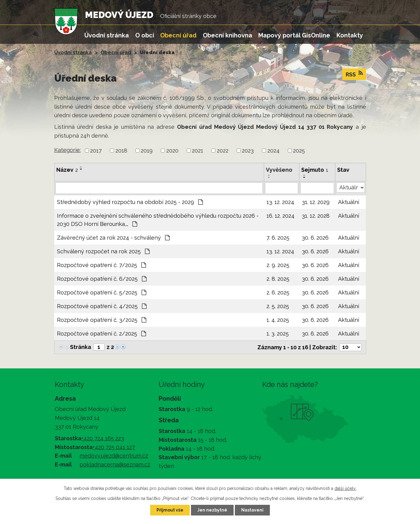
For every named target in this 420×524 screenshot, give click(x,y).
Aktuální (349, 202)
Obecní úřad (178, 35)
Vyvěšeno (279, 170)
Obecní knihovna (228, 35)
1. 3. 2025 (278, 334)
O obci (145, 35)
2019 (147, 151)
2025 (299, 151)
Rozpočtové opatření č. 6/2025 (102, 279)
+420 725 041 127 (114, 447)
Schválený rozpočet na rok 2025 (103, 251)
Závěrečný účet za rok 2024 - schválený (113, 238)
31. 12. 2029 (316, 202)
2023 (248, 151)
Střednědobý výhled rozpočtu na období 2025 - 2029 (130, 202)
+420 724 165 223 (103, 438)
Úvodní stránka (107, 35)
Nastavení (252, 510)
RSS (354, 74)
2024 (274, 151)
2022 (223, 151)
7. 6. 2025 (278, 238)
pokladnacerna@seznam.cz (115, 464)
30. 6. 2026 (315, 238)
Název (67, 170)
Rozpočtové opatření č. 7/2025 (101, 265)
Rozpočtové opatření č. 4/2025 (102, 306)
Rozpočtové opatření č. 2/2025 (101, 334)
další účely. (345, 488)
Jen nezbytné (212, 510)
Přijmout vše (170, 510)
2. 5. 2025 (278, 306)
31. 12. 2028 (316, 216)
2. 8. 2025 (278, 279)
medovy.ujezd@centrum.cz (114, 456)
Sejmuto (315, 170)
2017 (96, 151)
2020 (172, 151)
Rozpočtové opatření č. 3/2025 (102, 320)
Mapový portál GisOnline (294, 35)
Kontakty (350, 35)
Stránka (81, 347)
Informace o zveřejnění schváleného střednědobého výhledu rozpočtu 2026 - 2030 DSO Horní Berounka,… (158, 220)
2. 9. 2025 (278, 265)
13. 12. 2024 (280, 202)
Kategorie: (67, 150)
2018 (121, 151)
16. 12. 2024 (281, 216)
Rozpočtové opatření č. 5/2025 (102, 292)
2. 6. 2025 (278, 292)
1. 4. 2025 (278, 320)
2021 (198, 151)
